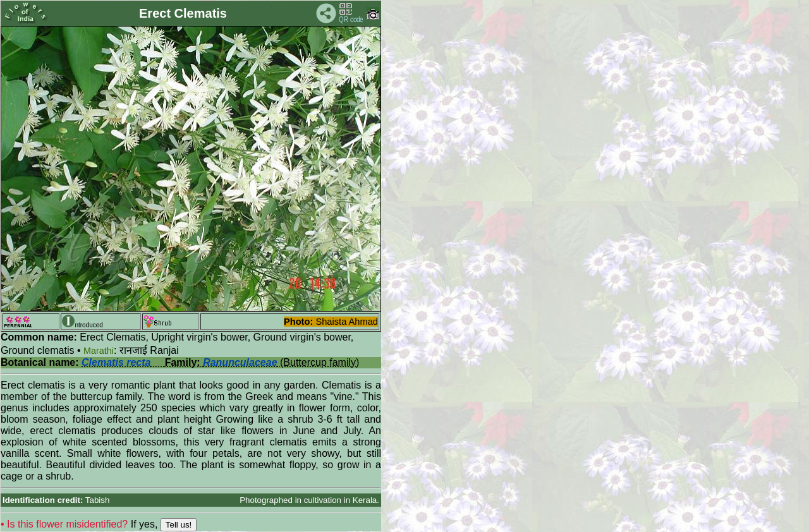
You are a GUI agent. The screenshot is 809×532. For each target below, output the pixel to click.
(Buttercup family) (220, 362)
